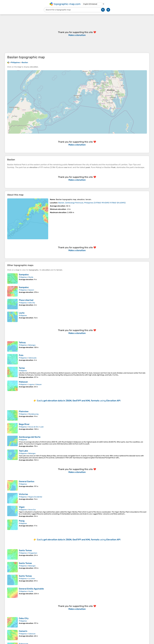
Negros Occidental (35, 497)
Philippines (23, 277)
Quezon (31, 290)
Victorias (23, 494)
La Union (32, 579)
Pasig (22, 521)
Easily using (79, 401)
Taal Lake (23, 451)
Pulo (21, 355)
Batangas (32, 345)
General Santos (27, 481)
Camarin (23, 631)
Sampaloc (24, 275)
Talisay (22, 342)
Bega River (24, 424)
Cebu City (24, 618)
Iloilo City (32, 303)
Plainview (24, 411)
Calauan (39, 384)
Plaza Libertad (26, 300)
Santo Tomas (25, 550)
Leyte (22, 313)
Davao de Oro (33, 427)
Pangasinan (33, 553)
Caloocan (32, 634)
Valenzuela (32, 358)
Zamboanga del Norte (30, 437)
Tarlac (22, 368)
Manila (31, 277)
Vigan (22, 507)
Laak (42, 427)
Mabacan (23, 382)
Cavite (31, 591)
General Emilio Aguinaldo (31, 589)
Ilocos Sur (32, 510)
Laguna (31, 384)
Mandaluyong (33, 414)
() (92, 203)
